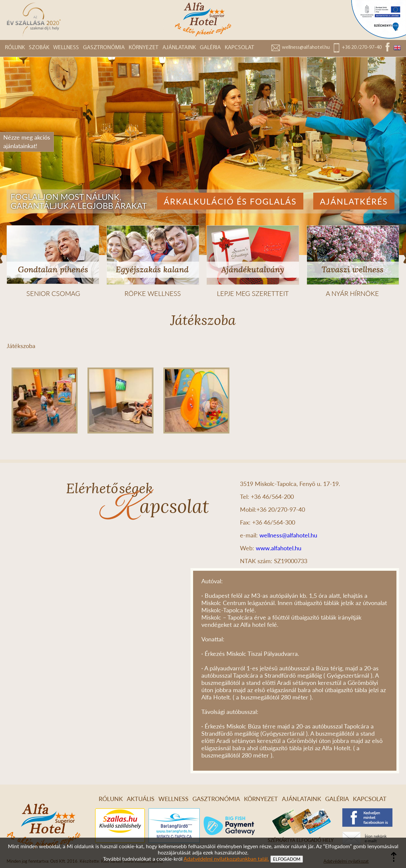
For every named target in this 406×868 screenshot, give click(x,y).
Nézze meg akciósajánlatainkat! (27, 142)
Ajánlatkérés (354, 201)
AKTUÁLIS (141, 799)
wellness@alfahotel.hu (306, 48)
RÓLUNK (15, 48)
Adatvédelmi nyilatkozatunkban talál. (226, 859)
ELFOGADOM (287, 859)
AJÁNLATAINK (179, 48)
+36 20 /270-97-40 (362, 48)
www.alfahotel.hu (279, 548)
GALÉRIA (210, 48)
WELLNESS (66, 48)
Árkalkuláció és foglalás (230, 201)
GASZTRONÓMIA (104, 48)
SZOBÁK (39, 48)
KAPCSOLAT (239, 48)
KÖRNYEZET (144, 48)
